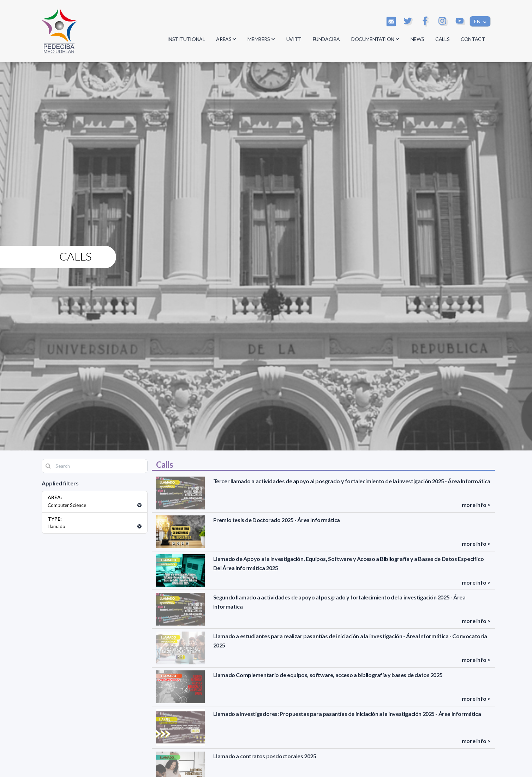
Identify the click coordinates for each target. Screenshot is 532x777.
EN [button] (478, 21)
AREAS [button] (226, 39)
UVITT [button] (294, 39)
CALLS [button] (442, 39)
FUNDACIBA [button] (326, 39)
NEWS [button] (417, 39)
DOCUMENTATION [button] (375, 39)
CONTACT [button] (473, 39)
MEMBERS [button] (261, 39)
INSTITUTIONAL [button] (186, 39)
